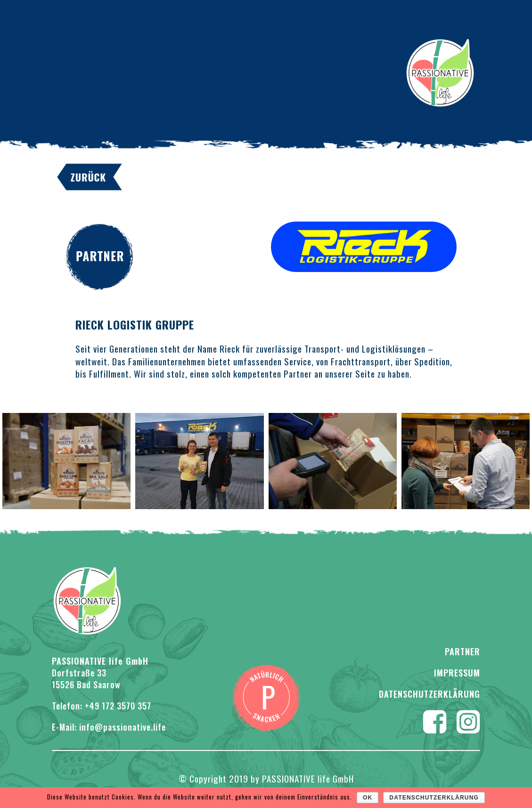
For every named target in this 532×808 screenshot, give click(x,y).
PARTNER (462, 651)
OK (368, 798)
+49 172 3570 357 (118, 706)
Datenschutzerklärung (430, 694)
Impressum (457, 673)
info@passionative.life (123, 727)
